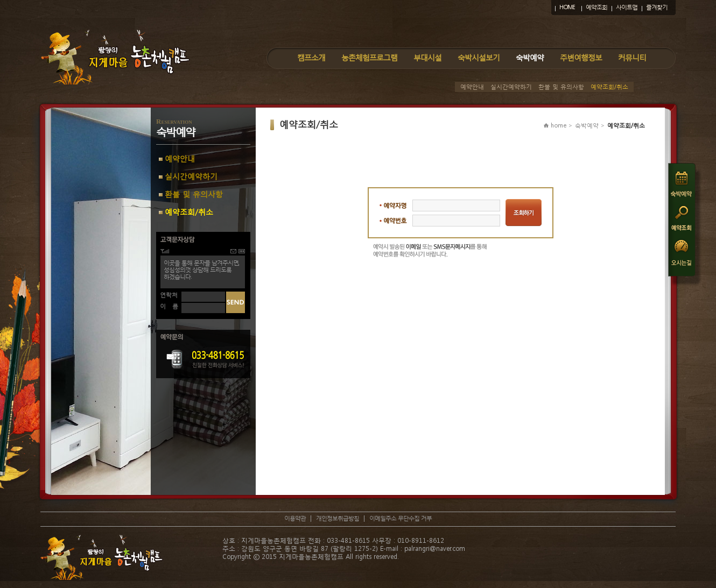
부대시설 (427, 57)
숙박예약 (530, 57)
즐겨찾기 (657, 7)
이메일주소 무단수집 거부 (401, 518)
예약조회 (596, 7)
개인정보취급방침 (338, 518)
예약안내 (472, 87)
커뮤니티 (632, 57)
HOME (567, 7)
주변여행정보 (581, 57)
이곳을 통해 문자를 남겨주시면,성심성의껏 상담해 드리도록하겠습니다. (201, 270)
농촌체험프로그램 (369, 57)
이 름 (169, 306)
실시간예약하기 (511, 87)
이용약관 (295, 518)
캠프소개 (311, 57)
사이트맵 (627, 7)
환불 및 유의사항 (561, 87)
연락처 (169, 295)
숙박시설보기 (479, 57)
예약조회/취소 (609, 87)
